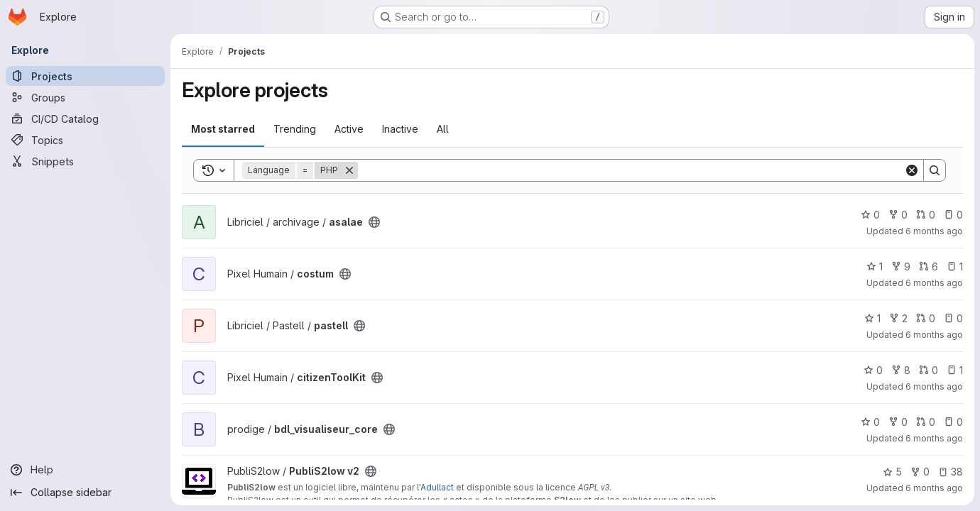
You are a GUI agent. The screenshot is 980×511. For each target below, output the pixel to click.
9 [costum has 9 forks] (901, 267)
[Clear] (912, 170)
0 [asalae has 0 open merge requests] (926, 215)
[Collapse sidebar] (85, 493)
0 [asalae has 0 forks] (898, 215)
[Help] (85, 470)
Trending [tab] (295, 129)
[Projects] (85, 76)
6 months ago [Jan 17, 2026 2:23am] (934, 231)
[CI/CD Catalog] (85, 119)
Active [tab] (349, 129)
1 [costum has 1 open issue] (955, 267)
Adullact (437, 487)
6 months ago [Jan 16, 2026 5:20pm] (934, 335)
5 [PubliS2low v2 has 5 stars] (892, 472)
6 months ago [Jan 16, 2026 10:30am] (934, 438)
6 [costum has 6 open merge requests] (929, 267)
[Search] (631, 170)
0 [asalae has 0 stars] (870, 215)
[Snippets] (85, 161)
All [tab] (443, 129)
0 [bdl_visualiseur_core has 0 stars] (870, 422)
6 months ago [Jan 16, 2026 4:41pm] (934, 386)
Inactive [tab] (400, 129)
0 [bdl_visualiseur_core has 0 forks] (898, 422)
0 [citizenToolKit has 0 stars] (873, 370)
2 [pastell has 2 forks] (898, 318)
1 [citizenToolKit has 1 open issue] (955, 370)
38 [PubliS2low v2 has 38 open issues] (951, 472)
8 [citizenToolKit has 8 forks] (901, 370)
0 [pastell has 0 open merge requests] (926, 318)
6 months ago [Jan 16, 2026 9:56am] (934, 488)
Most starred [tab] (223, 129)
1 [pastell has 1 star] (872, 318)
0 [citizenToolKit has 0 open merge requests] (929, 370)
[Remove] (349, 170)
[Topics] (85, 140)
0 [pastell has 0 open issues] (953, 318)
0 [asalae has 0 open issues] (953, 215)
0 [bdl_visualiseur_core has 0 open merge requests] (926, 422)
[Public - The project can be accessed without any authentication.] (374, 222)
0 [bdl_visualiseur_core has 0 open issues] (953, 422)
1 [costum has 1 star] (875, 267)
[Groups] (85, 97)
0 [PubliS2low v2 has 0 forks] (920, 472)
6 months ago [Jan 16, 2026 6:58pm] (934, 283)
